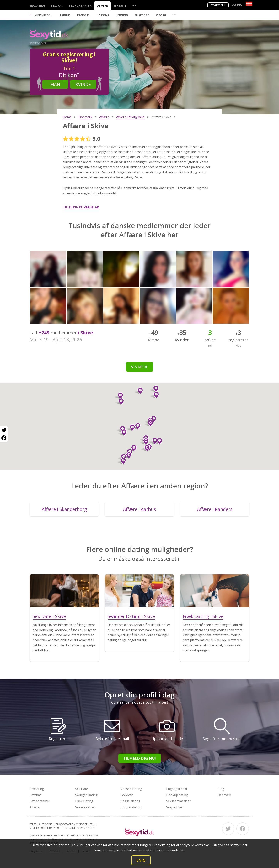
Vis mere (140, 367)
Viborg (161, 15)
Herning (122, 15)
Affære (102, 5)
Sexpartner (174, 807)
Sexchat (57, 5)
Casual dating (131, 801)
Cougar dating (131, 807)
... (134, 5)
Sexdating (37, 5)
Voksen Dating (131, 789)
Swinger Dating (86, 795)
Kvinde (83, 84)
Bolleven (127, 795)
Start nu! (218, 5)
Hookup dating (177, 795)
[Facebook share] (4, 438)
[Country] (249, 4)
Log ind (236, 5)
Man (55, 84)
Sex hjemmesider (178, 801)
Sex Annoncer (85, 807)
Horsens (103, 15)
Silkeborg (142, 15)
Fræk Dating (84, 801)
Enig (141, 860)
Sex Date (120, 5)
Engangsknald (177, 789)
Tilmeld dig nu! (140, 758)
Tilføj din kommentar (81, 207)
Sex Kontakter (80, 5)
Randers (83, 15)
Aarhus (65, 15)
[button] (144, 441)
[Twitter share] (4, 430)
